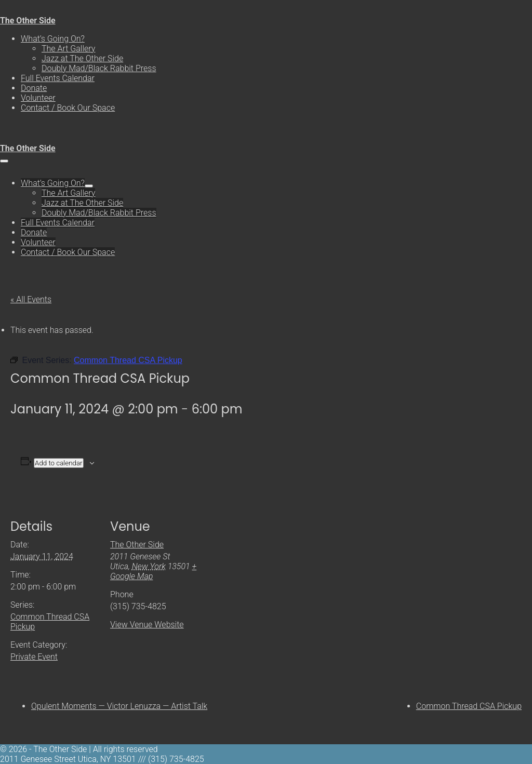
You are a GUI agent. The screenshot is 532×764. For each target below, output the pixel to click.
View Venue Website (147, 625)
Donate (34, 88)
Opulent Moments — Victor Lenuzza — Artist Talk (119, 706)
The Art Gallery (68, 49)
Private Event (34, 657)
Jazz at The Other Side (82, 58)
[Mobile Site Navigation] (4, 161)
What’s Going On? (53, 39)
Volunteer (38, 98)
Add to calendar (59, 463)
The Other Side (28, 21)
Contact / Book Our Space (68, 108)
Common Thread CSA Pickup (469, 706)
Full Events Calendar (58, 78)
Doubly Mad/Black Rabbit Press (99, 68)
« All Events (31, 299)
